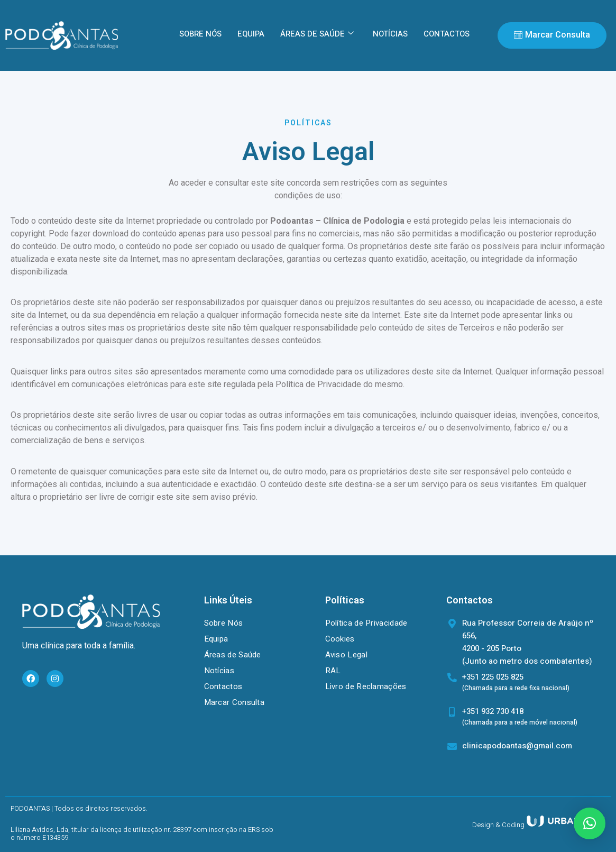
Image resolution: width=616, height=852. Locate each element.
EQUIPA (251, 34)
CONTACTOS (447, 34)
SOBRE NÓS (200, 34)
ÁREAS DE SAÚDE (317, 34)
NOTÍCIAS (390, 34)
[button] (590, 823)
